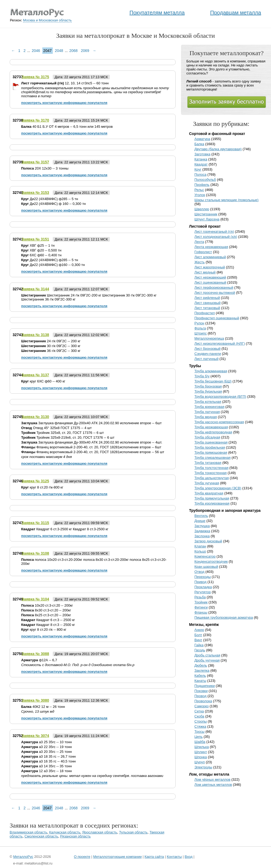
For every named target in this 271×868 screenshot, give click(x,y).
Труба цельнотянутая (212, 478)
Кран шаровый (206, 567)
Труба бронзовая (208, 386)
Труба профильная (210, 447)
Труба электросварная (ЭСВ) (218, 488)
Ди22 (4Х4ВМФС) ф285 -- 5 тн (50, 199)
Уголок (200, 195)
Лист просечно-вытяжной (215, 293)
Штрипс (201, 333)
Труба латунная (207, 412)
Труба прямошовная (211, 452)
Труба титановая (208, 463)
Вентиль (201, 516)
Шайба (200, 742)
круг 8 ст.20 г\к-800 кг (42, 487)
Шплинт (201, 752)
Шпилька (202, 747)
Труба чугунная (207, 483)
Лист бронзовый (208, 349)
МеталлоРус (23, 857)
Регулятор (203, 592)
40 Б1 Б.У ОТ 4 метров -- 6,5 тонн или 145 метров (67, 127)
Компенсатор (205, 556)
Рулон (199, 323)
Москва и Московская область (47, 20)
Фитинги (201, 607)
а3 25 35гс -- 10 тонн (46, 742)
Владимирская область (28, 832)
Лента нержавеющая (211, 247)
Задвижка (202, 531)
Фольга (200, 328)
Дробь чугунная (207, 660)
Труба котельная (208, 402)
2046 (36, 51)
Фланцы (201, 612)
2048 (59, 51)
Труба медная (206, 417)
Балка (199, 144)
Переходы (203, 577)
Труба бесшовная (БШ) (213, 381)
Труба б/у (202, 376)
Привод (200, 582)
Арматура (202, 139)
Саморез (202, 706)
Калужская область (65, 832)
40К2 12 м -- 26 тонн (43, 707)
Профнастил (205, 313)
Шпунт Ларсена (207, 219)
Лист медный (205, 272)
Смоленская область (41, 836)
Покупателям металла (157, 13)
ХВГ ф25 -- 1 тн (38, 245)
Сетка (199, 711)
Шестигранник (206, 214)
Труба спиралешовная (212, 458)
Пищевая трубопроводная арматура (224, 617)
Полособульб (205, 180)
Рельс (199, 190)
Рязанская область (75, 836)
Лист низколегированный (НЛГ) (220, 343)
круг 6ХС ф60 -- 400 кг (43, 381)
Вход (188, 857)
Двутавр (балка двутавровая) (218, 149)
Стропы (201, 721)
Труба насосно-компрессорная (219, 422)
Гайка (199, 645)
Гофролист (203, 252)
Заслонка (202, 536)
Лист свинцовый (208, 303)
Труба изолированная (212, 503)
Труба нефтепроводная (213, 432)
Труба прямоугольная (212, 498)
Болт (198, 635)
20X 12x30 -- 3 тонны (45, 168)
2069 (85, 51)
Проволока (203, 701)
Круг (198, 169)
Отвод (199, 572)
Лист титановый (207, 308)
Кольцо (200, 551)
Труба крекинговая (209, 407)
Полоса (200, 174)
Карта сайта (154, 857)
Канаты (200, 681)
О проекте (82, 857)
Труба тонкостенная (210, 473)
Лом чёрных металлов (212, 779)
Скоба (199, 716)
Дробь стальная (207, 655)
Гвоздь (200, 650)
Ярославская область (100, 832)
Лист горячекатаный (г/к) (214, 232)
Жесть (200, 262)
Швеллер (202, 209)
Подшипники (205, 686)
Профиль (202, 185)
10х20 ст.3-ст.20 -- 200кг (47, 605)
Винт (198, 640)
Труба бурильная (208, 391)
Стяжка (200, 726)
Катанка (201, 159)
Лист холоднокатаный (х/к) (216, 237)
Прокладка (203, 587)
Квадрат (201, 164)
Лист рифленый (207, 298)
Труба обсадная (207, 437)
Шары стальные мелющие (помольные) (226, 200)
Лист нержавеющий (210, 277)
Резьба (200, 597)
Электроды (203, 767)
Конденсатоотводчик (211, 561)
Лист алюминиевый (210, 257)
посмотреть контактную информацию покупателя (64, 103)
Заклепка (202, 670)
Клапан (200, 546)
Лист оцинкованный (210, 282)
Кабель (200, 676)
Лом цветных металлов (213, 785)
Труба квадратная (209, 493)
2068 (74, 51)
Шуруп (200, 762)
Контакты (174, 857)
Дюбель (201, 665)
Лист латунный (206, 359)
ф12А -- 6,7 (39, 660)
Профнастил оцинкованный (217, 318)
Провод (200, 696)
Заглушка (202, 526)
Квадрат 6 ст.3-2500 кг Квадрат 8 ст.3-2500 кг (65, 529)
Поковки (201, 691)
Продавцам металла (236, 13)
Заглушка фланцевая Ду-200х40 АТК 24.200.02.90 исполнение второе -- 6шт (91, 423)
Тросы (200, 732)
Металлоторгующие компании (117, 857)
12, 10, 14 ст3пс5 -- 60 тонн (65, 83)
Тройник (201, 602)
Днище (200, 521)
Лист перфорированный (214, 288)
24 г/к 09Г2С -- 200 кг (51, 341)
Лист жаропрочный (210, 267)
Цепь (199, 737)
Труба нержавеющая (211, 427)
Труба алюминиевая (211, 371)
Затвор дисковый (208, 541)
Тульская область (133, 832)
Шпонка (201, 757)
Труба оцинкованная (211, 442)
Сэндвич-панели (208, 354)
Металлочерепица (209, 338)
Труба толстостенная (211, 468)
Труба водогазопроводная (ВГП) (220, 397)
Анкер (199, 630)
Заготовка (202, 154)
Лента (199, 242)
